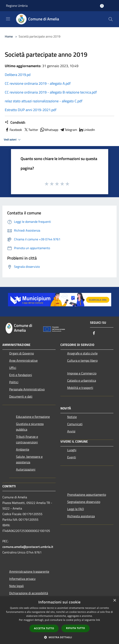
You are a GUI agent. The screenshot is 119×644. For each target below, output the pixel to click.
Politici (14, 382)
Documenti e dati (21, 396)
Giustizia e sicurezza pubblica (30, 427)
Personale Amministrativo (27, 389)
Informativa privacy (22, 579)
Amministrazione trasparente (29, 571)
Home (9, 36)
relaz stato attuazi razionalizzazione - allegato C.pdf (44, 101)
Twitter (31, 130)
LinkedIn (87, 130)
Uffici (13, 368)
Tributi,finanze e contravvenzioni (27, 439)
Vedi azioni (13, 140)
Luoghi (72, 450)
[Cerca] (111, 19)
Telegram (68, 130)
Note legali (16, 586)
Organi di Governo (21, 353)
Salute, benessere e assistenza (29, 459)
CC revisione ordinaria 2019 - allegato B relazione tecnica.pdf (51, 92)
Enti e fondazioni (21, 375)
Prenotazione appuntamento (87, 495)
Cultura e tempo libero (82, 360)
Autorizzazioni (26, 469)
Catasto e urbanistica (82, 380)
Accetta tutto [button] (44, 628)
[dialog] (59, 620)
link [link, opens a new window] (98, 620)
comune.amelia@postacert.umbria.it (28, 547)
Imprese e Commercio (82, 373)
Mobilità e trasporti (80, 388)
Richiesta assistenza (81, 516)
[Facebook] (94, 333)
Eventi (72, 457)
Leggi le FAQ (76, 509)
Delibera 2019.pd (18, 75)
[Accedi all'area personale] (102, 6)
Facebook (13, 130)
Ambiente (23, 449)
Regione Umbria (17, 6)
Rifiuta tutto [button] (75, 628)
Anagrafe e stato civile (82, 353)
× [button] (114, 601)
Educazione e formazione (33, 417)
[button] (60, 637)
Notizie (72, 417)
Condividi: (15, 122)
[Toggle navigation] (8, 19)
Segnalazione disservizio (84, 502)
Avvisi (71, 431)
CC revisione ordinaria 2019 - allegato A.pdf (38, 83)
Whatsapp (49, 130)
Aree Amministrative (23, 360)
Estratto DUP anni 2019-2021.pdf (31, 110)
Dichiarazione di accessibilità (29, 593)
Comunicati (75, 424)
